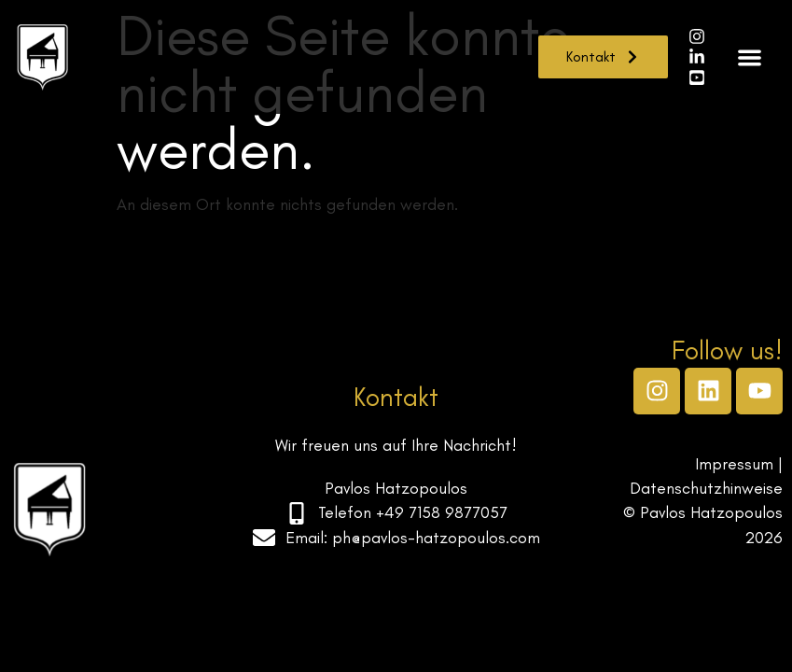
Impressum (734, 463)
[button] (750, 57)
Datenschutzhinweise (706, 488)
